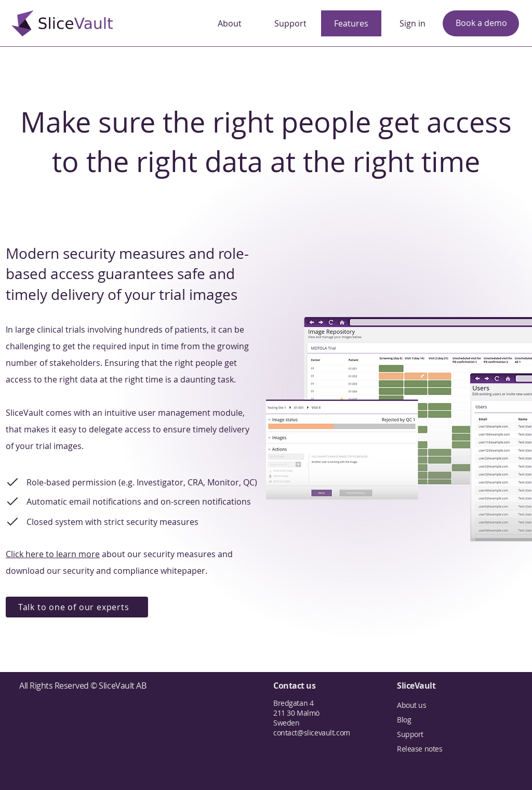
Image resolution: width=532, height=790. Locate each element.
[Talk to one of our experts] (77, 607)
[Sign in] (413, 23)
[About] (230, 23)
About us (412, 705)
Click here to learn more (53, 554)
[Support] (290, 23)
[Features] (351, 23)
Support (410, 734)
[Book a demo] (481, 23)
